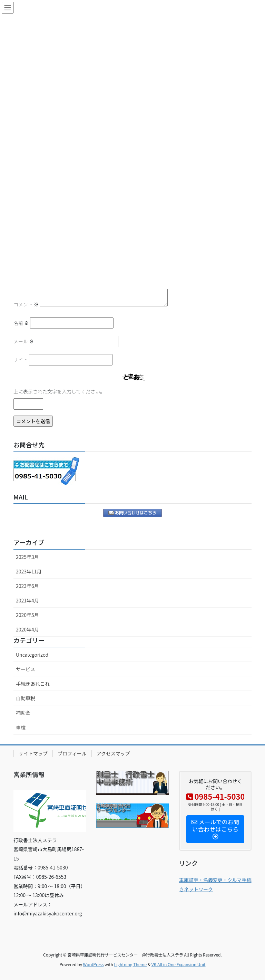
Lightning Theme (130, 964)
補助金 (23, 713)
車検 (21, 727)
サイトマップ (33, 753)
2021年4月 (27, 600)
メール (24, 341)
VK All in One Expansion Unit (179, 964)
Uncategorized (32, 655)
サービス (26, 669)
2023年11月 (29, 571)
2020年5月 (27, 615)
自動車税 (26, 698)
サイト (21, 360)
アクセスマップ (113, 753)
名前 (21, 323)
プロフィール (72, 753)
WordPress (94, 964)
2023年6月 (27, 586)
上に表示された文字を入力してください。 (59, 391)
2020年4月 (27, 629)
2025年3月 (27, 557)
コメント (26, 304)
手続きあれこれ (33, 684)
